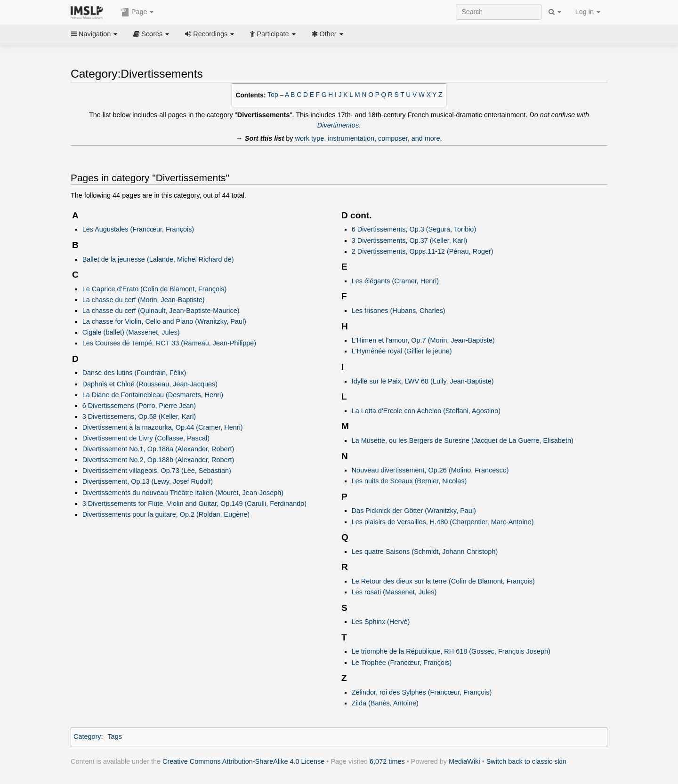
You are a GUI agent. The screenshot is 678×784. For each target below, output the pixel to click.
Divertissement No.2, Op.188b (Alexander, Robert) (158, 460)
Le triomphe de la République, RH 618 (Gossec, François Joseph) (451, 651)
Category (87, 736)
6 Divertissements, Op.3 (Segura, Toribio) (414, 229)
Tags (115, 736)
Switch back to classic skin (526, 761)
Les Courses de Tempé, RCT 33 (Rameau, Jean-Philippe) (169, 343)
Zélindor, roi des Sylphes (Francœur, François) (422, 692)
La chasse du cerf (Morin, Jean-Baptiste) (144, 300)
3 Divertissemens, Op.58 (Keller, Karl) (139, 416)
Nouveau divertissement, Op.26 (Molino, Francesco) (430, 470)
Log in (588, 12)
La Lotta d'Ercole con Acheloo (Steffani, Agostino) (426, 411)
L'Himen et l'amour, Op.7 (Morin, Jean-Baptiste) (423, 340)
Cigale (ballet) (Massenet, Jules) (131, 332)
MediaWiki (464, 761)
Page (137, 12)
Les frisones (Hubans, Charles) (399, 311)
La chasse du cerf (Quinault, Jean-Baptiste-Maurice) (161, 311)
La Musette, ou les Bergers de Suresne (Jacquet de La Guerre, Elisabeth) (463, 440)
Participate (273, 34)
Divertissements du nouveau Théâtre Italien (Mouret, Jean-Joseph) (183, 493)
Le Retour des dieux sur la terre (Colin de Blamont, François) (443, 581)
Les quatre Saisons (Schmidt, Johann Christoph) (425, 552)
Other (327, 34)
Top (273, 95)
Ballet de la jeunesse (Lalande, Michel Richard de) (158, 259)
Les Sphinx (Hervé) (381, 622)
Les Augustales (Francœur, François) (138, 229)
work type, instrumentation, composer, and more (368, 138)
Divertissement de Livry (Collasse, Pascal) (146, 438)
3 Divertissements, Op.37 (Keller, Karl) (410, 240)
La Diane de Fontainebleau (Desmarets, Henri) (153, 395)
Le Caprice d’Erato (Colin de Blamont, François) (155, 289)
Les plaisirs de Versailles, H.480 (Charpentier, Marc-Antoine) (443, 522)
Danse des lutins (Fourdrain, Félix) (134, 373)
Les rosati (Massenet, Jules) (394, 592)
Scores (151, 34)
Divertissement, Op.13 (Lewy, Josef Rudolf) (148, 481)
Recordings (210, 34)
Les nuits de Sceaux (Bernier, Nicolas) (409, 481)
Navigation (94, 34)
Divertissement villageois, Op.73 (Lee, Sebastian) (157, 471)
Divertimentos (338, 125)
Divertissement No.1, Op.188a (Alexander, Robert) (158, 449)
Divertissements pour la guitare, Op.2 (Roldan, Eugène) (166, 514)
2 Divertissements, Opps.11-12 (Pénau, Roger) (423, 251)
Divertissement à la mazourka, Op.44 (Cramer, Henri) (163, 427)
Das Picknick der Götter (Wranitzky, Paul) (414, 511)
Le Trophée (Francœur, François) (402, 663)
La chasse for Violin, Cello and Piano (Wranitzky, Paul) (164, 321)
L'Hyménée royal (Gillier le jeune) (402, 351)
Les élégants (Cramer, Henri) (395, 281)
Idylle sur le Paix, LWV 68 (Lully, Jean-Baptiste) (423, 381)
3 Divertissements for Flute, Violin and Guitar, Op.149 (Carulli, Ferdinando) (194, 504)
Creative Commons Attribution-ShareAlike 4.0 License (243, 761)
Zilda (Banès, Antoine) (385, 703)
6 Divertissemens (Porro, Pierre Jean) (139, 406)
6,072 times (387, 761)
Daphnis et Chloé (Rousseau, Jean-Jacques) (150, 384)
